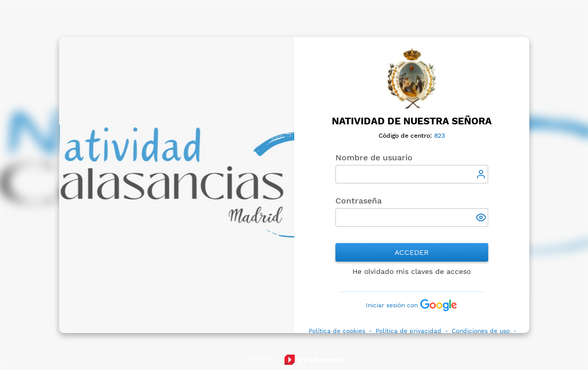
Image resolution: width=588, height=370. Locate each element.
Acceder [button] (412, 252)
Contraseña (359, 201)
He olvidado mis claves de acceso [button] (412, 271)
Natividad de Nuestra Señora (412, 121)
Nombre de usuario (374, 158)
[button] (482, 218)
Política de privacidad (408, 331)
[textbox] (412, 174)
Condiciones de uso (481, 331)
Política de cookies (337, 331)
